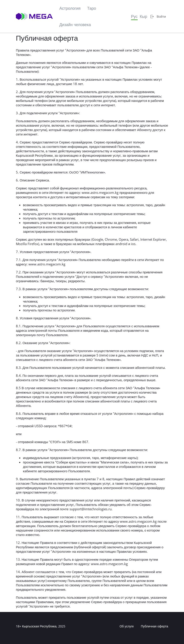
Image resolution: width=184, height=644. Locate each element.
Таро (92, 8)
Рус (134, 16)
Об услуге (127, 626)
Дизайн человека (75, 25)
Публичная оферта (154, 626)
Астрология (70, 8)
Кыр (144, 16)
